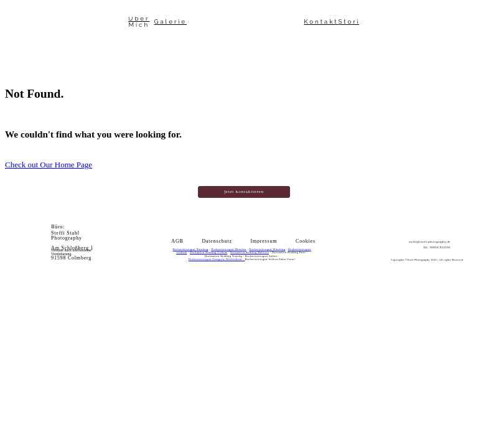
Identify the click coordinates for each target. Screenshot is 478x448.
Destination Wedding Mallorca (250, 252)
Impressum (264, 241)
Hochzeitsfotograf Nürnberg (190, 249)
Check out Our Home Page (49, 165)
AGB (177, 241)
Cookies (306, 241)
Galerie (170, 22)
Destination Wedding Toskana (209, 252)
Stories (355, 22)
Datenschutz (217, 241)
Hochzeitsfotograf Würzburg (267, 249)
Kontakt (321, 22)
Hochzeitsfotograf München (229, 249)
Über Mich (139, 22)
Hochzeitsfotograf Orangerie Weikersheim (215, 259)
